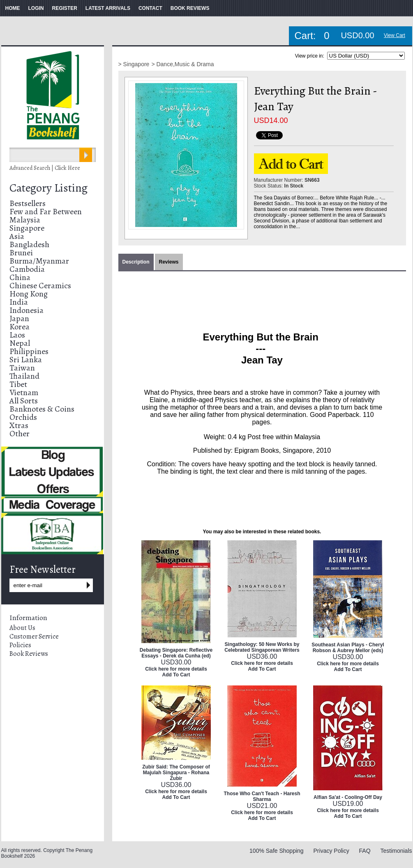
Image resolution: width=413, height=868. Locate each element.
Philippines (29, 351)
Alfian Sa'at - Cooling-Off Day (348, 797)
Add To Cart (176, 675)
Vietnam (24, 392)
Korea (20, 327)
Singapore (27, 228)
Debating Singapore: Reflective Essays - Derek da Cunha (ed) (176, 653)
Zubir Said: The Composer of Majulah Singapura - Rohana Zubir (176, 773)
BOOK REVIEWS (190, 8)
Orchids (23, 417)
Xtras (19, 425)
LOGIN (36, 8)
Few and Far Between (46, 212)
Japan (19, 318)
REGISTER (65, 8)
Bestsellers (28, 203)
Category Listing (48, 188)
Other (20, 434)
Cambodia (27, 269)
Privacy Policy (331, 851)
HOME (13, 8)
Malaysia (25, 220)
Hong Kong (29, 294)
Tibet (18, 384)
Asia (17, 236)
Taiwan (22, 368)
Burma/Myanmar (39, 261)
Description (136, 262)
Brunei (21, 253)
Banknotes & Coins (42, 409)
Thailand (24, 376)
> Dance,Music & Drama (182, 64)
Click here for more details (176, 669)
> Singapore (134, 64)
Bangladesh (29, 244)
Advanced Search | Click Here (45, 168)
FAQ (365, 851)
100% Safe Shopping (277, 851)
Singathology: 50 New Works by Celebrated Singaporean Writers (262, 647)
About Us (22, 628)
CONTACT (150, 8)
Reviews (169, 262)
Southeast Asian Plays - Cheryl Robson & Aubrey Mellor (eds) (348, 648)
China (20, 277)
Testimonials (396, 851)
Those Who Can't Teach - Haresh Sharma (262, 796)
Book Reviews (29, 654)
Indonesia (27, 310)
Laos (17, 335)
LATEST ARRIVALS (108, 8)
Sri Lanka (26, 360)
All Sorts (24, 401)
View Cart (395, 35)
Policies (20, 645)
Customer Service (34, 637)
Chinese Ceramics (40, 286)
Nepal (20, 343)
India (19, 302)
